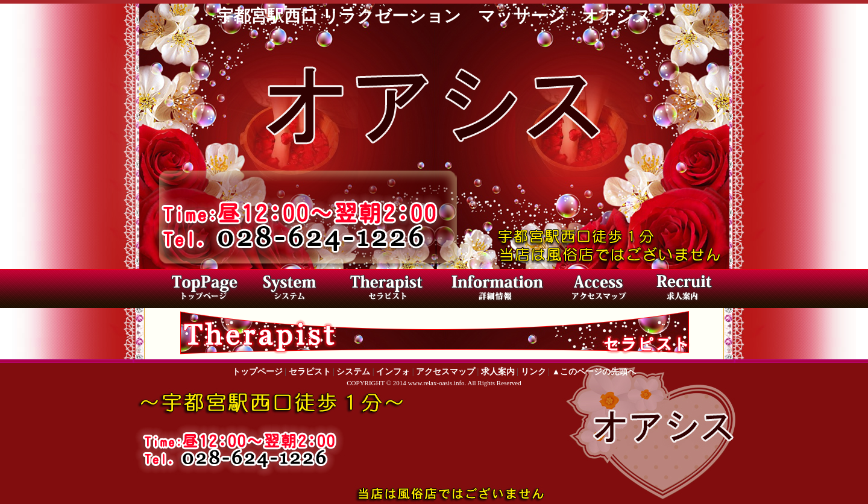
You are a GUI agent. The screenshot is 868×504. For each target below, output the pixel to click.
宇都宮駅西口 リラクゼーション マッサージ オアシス (434, 16)
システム (353, 372)
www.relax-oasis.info (436, 383)
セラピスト (392, 290)
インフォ (393, 372)
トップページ (202, 290)
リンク (533, 372)
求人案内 (681, 290)
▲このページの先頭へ (594, 372)
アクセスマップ (594, 290)
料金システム (298, 290)
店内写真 (494, 290)
